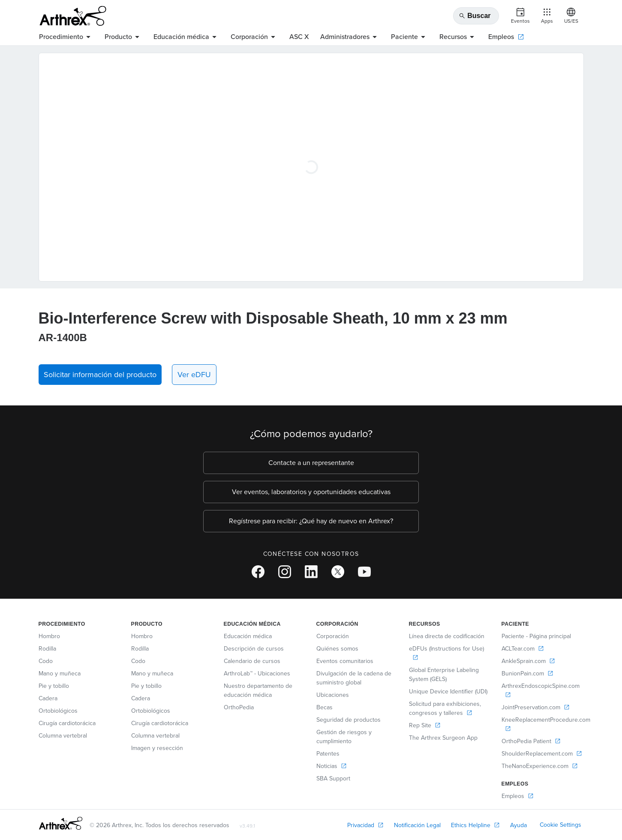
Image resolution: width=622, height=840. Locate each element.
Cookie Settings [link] (560, 825)
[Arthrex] (73, 16)
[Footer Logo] (61, 823)
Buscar (475, 16)
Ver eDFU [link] (194, 375)
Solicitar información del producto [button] (100, 375)
